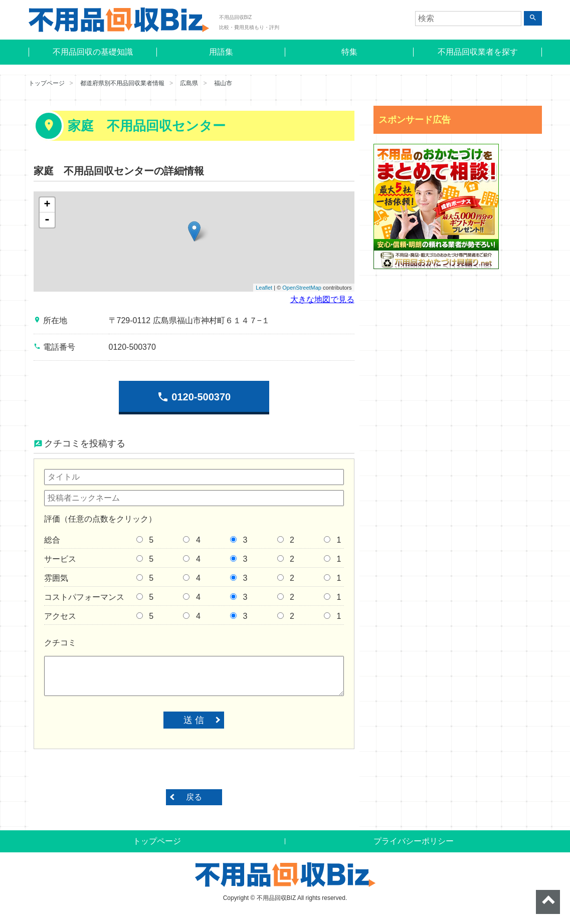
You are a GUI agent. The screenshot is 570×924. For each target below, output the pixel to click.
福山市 (223, 83)
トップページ (47, 83)
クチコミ (60, 643)
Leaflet (264, 288)
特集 (349, 52)
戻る (194, 797)
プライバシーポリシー (414, 841)
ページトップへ (548, 902)
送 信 (194, 720)
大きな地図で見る (322, 299)
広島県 (189, 83)
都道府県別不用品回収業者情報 (122, 83)
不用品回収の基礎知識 (93, 52)
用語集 (221, 52)
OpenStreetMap (302, 288)
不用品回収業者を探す (478, 52)
